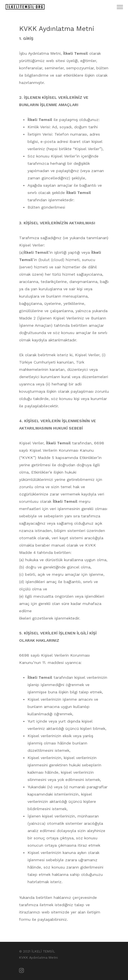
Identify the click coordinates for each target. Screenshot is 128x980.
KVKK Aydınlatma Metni (38, 958)
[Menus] (120, 7)
